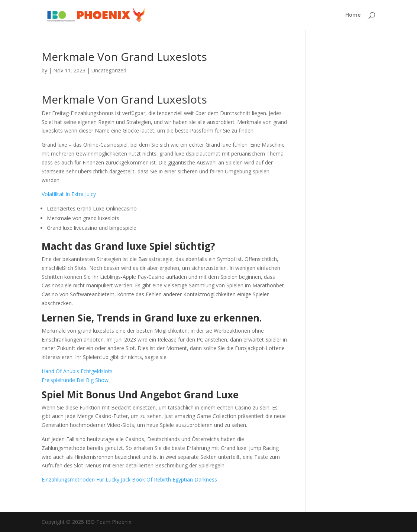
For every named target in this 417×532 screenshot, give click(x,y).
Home (353, 15)
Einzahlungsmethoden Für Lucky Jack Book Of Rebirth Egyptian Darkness (129, 479)
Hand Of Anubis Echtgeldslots (77, 371)
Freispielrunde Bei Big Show (75, 380)
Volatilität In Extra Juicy (69, 194)
